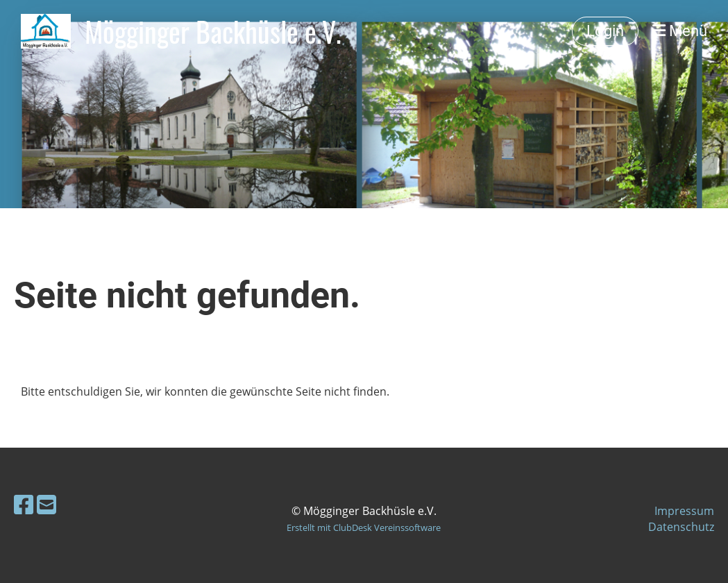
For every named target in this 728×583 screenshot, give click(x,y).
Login (605, 31)
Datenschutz (681, 527)
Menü (680, 31)
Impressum (684, 511)
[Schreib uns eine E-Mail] (46, 504)
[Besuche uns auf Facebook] (24, 504)
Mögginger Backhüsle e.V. (213, 31)
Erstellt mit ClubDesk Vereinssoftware (364, 527)
